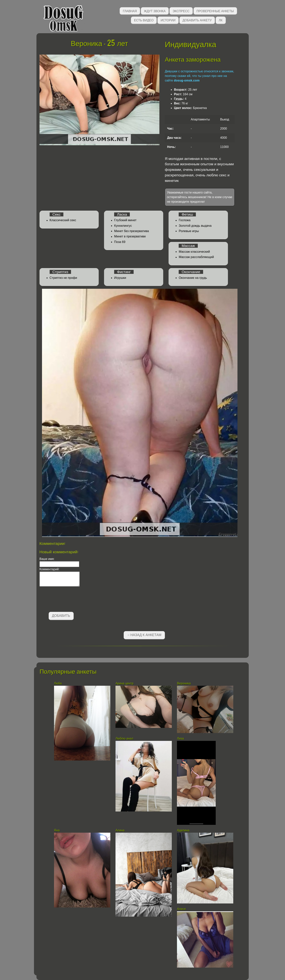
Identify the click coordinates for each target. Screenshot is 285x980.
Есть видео (144, 20)
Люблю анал (124, 738)
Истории (168, 20)
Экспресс (181, 11)
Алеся (181, 909)
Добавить (61, 616)
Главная (130, 11)
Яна (57, 830)
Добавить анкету (197, 20)
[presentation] (69, 600)
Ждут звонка (155, 11)
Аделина (184, 830)
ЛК (221, 20)
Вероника (184, 683)
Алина (120, 830)
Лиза (180, 738)
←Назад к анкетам (144, 635)
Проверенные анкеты (215, 11)
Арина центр (124, 683)
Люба (58, 683)
